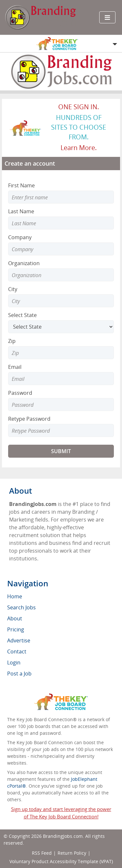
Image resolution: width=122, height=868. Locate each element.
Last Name (21, 211)
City (13, 289)
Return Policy (72, 853)
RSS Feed (42, 853)
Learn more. (79, 148)
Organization (24, 263)
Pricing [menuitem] (16, 629)
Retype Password (29, 419)
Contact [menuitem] (17, 651)
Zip (12, 341)
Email (15, 367)
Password (20, 393)
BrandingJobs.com (63, 836)
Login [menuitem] (14, 663)
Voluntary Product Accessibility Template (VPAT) (61, 861)
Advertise (19, 640)
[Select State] (61, 327)
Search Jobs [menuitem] (21, 607)
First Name (21, 185)
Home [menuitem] (15, 596)
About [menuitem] (15, 618)
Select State (22, 315)
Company (20, 237)
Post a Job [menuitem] (19, 674)
